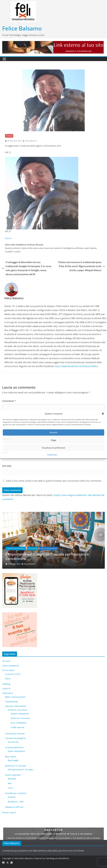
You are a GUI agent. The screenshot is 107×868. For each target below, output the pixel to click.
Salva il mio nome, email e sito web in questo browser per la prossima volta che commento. (54, 481)
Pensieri (9, 136)
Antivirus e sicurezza (17, 710)
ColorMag (50, 858)
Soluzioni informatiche (16, 706)
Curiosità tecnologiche (16, 548)
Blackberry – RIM (16, 802)
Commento (9, 401)
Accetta (53, 432)
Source (8, 238)
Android (12, 797)
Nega (53, 440)
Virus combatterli (19, 723)
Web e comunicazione (49, 548)
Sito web (7, 466)
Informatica (8, 693)
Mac (10, 783)
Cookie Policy (52, 454)
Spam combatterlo (16, 751)
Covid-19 (6, 689)
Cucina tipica (8, 670)
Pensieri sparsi (9, 812)
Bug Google (13, 760)
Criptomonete (11, 702)
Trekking (6, 684)
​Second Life (13, 742)
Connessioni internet (15, 734)
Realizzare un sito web (16, 766)
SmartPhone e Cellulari (16, 793)
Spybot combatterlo (20, 714)
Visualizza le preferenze (53, 448)
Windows (12, 779)
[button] (103, 414)
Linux (10, 788)
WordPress (64, 858)
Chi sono (6, 661)
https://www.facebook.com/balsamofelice (76, 366)
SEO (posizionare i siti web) (20, 769)
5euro (8, 679)
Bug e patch (11, 757)
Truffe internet (17, 727)
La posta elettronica (14, 747)
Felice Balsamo (22, 28)
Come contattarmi (11, 666)
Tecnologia (33, 548)
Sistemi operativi (13, 775)
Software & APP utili (14, 807)
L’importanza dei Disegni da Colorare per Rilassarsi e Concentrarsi (47, 556)
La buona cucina (13, 674)
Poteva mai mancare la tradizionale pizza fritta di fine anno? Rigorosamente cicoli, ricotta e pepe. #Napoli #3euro (82, 266)
